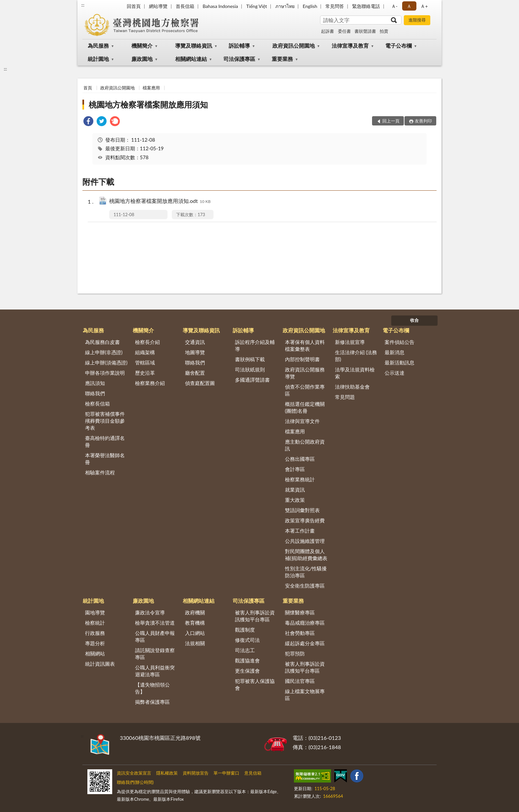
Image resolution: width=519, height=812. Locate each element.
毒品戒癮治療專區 (305, 623)
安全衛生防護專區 (305, 586)
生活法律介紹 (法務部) (356, 356)
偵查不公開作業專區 (305, 390)
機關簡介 (142, 46)
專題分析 (95, 643)
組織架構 (145, 352)
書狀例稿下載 (250, 359)
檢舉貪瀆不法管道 (155, 623)
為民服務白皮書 (102, 342)
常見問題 (345, 397)
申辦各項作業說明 (105, 373)
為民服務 (98, 46)
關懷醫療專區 (300, 612)
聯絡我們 (95, 393)
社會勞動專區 (300, 633)
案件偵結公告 (400, 342)
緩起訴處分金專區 (305, 643)
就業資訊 (295, 490)
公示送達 (395, 373)
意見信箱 (253, 773)
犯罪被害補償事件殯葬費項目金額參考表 (105, 421)
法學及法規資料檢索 (355, 373)
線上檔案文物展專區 (305, 695)
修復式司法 (247, 640)
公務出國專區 (300, 459)
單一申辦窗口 (226, 773)
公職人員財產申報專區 (155, 636)
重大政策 (295, 500)
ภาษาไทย (285, 6)
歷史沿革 (145, 373)
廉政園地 (142, 59)
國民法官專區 (300, 681)
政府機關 (195, 612)
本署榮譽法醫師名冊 (105, 459)
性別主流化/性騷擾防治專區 (306, 572)
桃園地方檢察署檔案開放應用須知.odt (160, 201)
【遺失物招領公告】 (152, 688)
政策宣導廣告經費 (305, 520)
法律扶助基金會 (352, 387)
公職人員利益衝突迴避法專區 (155, 671)
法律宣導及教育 (350, 46)
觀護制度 (245, 630)
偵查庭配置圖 (200, 383)
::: (83, 5)
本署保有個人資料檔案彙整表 (305, 345)
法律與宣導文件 (302, 421)
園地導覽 (95, 612)
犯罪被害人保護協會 (255, 684)
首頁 (88, 88)
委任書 (344, 31)
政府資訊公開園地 (294, 46)
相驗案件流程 (100, 472)
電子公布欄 (399, 46)
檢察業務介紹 (150, 383)
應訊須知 (95, 383)
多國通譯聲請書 (252, 380)
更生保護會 (247, 671)
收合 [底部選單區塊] (414, 320)
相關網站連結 (191, 59)
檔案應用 (151, 88)
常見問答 (335, 6)
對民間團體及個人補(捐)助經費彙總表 (306, 555)
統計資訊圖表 (100, 664)
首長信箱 (185, 6)
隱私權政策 (167, 773)
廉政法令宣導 (150, 612)
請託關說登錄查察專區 (155, 654)
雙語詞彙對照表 (302, 510)
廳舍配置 (195, 373)
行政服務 (95, 633)
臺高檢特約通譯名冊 (105, 441)
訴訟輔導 (239, 46)
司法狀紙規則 (250, 369)
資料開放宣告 (196, 773)
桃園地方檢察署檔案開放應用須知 (148, 104)
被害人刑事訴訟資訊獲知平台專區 (255, 616)
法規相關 (195, 643)
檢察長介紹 (147, 342)
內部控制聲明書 (302, 359)
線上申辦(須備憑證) (106, 362)
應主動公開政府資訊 (305, 445)
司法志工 (245, 650)
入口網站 (195, 633)
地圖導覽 (195, 352)
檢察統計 (95, 623)
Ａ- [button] (394, 6)
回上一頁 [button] (391, 121)
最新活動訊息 (400, 362)
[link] (88, 122)
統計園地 (98, 59)
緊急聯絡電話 (366, 6)
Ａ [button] (409, 6)
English (310, 6)
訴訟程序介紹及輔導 (255, 345)
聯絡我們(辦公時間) (135, 782)
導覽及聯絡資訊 (194, 46)
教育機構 (195, 623)
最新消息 (395, 352)
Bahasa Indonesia (220, 6)
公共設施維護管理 (305, 541)
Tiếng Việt (257, 6)
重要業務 (282, 59)
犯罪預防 (295, 653)
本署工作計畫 (300, 531)
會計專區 (295, 469)
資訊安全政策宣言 (134, 773)
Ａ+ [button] (424, 6)
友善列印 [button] (423, 121)
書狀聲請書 (365, 31)
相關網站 (95, 653)
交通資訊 (195, 342)
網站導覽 (158, 6)
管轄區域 (145, 362)
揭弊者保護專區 (152, 702)
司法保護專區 (239, 59)
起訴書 (328, 31)
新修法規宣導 (350, 342)
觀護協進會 (247, 660)
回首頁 (134, 6)
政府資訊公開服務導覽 (305, 373)
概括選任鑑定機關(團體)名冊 (305, 407)
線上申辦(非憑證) (104, 352)
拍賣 (384, 31)
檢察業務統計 (300, 479)
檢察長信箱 (97, 404)
